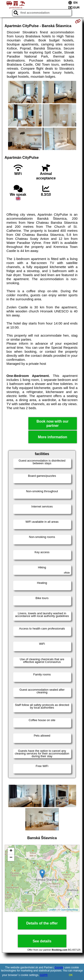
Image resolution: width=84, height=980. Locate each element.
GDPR (44, 975)
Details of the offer (42, 923)
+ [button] (11, 851)
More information (53, 437)
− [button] (11, 858)
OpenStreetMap (69, 910)
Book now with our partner (53, 423)
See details (42, 941)
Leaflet (53, 910)
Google (59, 967)
